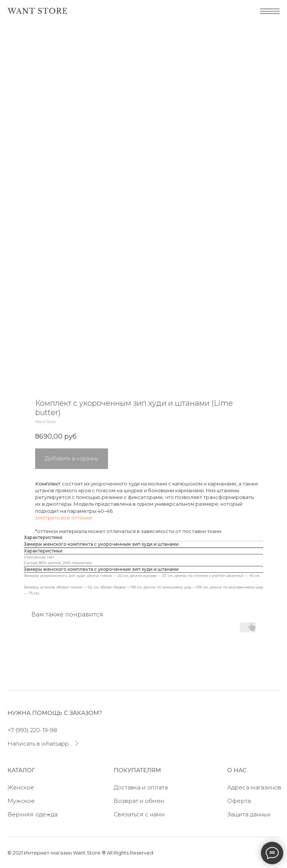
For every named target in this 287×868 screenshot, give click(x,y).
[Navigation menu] (13, 36)
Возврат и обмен (139, 801)
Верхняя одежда (33, 814)
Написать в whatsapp (38, 744)
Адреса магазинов (254, 787)
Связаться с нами (139, 814)
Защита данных (249, 814)
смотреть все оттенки (64, 518)
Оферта (239, 801)
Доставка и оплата (141, 787)
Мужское (21, 801)
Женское (21, 787)
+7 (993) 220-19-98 (32, 730)
